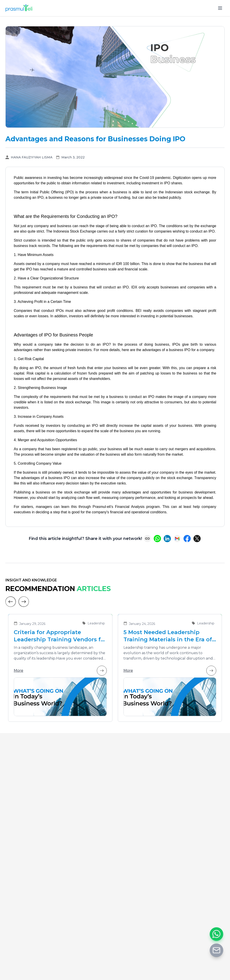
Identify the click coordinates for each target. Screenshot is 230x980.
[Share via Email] (177, 539)
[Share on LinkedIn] (167, 539)
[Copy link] (147, 539)
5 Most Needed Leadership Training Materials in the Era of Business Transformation (168, 636)
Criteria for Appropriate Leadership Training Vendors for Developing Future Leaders (60, 636)
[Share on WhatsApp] (157, 539)
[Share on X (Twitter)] (197, 539)
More (60, 671)
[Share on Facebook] (187, 539)
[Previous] (11, 602)
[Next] (24, 602)
